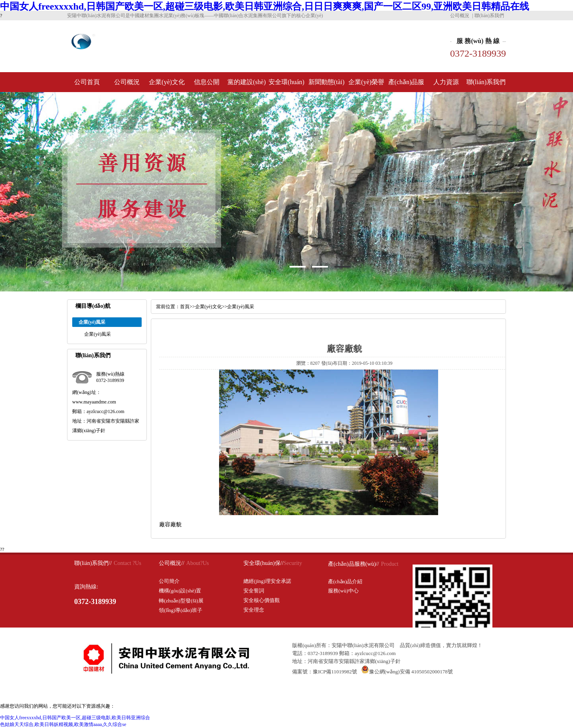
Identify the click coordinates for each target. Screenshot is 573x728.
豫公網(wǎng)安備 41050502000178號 (407, 672)
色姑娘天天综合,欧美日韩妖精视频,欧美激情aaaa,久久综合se (63, 724)
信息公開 (207, 82)
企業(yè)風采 (98, 334)
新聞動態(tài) (327, 82)
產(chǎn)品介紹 (345, 581)
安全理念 (254, 610)
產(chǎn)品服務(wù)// (354, 564)
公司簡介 (169, 581)
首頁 (185, 307)
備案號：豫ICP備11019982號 (325, 672)
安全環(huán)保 (286, 85)
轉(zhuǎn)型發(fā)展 (181, 601)
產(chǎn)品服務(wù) (406, 85)
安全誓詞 (254, 591)
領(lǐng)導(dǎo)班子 (181, 610)
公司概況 (460, 16)
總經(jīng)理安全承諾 (267, 581)
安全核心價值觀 (262, 600)
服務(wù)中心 (343, 591)
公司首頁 (87, 82)
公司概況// (172, 563)
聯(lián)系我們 (489, 16)
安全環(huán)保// (263, 563)
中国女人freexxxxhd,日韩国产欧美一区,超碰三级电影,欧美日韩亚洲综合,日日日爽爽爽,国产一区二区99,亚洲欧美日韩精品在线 (265, 6)
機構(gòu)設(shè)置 (180, 591)
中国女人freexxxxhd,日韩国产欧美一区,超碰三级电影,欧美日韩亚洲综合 (75, 718)
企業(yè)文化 (167, 82)
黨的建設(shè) (247, 82)
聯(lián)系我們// (93, 563)
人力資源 (446, 82)
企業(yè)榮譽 (366, 82)
